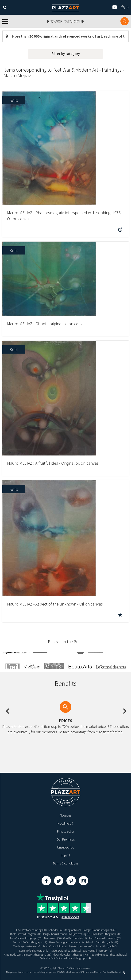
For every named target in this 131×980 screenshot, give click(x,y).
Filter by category (66, 54)
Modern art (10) (53, 938)
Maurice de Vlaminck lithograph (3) (98, 946)
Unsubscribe (65, 847)
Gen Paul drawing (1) (75, 938)
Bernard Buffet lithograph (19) (30, 942)
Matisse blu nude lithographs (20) (108, 955)
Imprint (65, 855)
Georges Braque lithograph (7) (100, 930)
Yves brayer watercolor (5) (27, 946)
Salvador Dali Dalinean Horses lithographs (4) (65, 958)
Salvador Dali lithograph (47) (65, 930)
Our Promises (66, 839)
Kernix (120, 972)
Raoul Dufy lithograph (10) (66, 951)
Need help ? (65, 823)
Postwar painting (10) (35, 930)
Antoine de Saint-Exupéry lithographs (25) (28, 955)
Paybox (98, 972)
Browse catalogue (66, 21)
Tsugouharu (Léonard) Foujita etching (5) (66, 934)
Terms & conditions (66, 863)
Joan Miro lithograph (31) (106, 934)
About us (65, 815)
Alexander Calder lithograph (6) (70, 955)
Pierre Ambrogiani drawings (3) (66, 942)
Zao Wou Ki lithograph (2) (97, 951)
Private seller (65, 831)
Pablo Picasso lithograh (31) (26, 934)
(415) (18, 930)
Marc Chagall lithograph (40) (60, 946)
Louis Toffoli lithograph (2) (34, 951)
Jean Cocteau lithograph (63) (26, 938)
